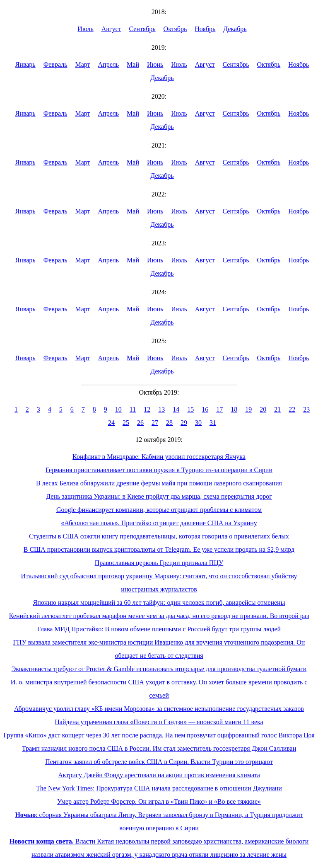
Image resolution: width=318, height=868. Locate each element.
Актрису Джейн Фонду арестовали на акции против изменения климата (159, 775)
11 (133, 409)
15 (190, 409)
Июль (85, 29)
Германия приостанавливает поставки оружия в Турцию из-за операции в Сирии (159, 470)
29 (184, 423)
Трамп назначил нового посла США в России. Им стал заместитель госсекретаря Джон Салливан (159, 748)
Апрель (109, 64)
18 (234, 409)
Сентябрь (142, 29)
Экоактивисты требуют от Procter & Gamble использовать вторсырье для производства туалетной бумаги (159, 669)
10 (118, 409)
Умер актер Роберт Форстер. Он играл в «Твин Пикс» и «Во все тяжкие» (159, 801)
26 (140, 423)
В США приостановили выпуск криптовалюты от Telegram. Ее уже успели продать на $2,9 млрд (159, 549)
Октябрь (175, 29)
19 (248, 409)
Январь (25, 64)
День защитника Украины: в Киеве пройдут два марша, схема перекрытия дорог (159, 496)
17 (219, 409)
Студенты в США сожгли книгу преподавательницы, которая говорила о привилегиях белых (159, 536)
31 (213, 423)
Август (111, 29)
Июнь (155, 64)
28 (169, 423)
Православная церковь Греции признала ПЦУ (159, 563)
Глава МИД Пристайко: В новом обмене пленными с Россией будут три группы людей (159, 629)
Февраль (55, 64)
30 (198, 423)
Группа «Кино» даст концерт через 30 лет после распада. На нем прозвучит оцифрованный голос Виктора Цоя (159, 735)
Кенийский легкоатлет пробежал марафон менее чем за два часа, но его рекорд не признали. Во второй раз (159, 616)
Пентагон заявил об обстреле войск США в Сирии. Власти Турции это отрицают (159, 762)
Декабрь (235, 29)
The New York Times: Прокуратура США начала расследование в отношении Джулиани (159, 788)
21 (277, 409)
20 (263, 409)
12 (147, 409)
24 (111, 423)
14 (176, 409)
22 (292, 409)
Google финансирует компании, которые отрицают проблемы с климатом (159, 510)
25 (126, 423)
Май (133, 64)
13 (161, 409)
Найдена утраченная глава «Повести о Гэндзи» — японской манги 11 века (159, 722)
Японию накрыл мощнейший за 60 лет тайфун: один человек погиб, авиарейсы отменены (159, 603)
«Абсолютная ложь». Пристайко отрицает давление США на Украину (159, 523)
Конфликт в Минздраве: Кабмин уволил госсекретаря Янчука (159, 457)
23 (306, 409)
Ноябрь (205, 29)
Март (82, 64)
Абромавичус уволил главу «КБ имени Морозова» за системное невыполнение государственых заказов (159, 709)
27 (155, 423)
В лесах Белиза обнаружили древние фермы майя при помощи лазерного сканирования (159, 483)
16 (205, 409)
